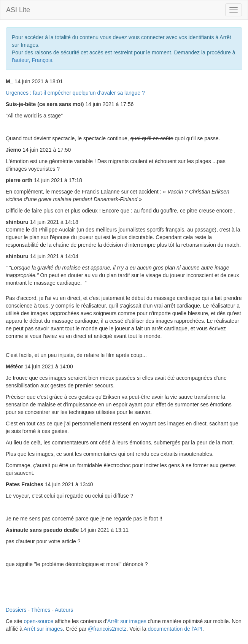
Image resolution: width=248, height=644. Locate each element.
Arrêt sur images (127, 621)
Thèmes (41, 610)
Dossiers (16, 610)
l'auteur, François (32, 60)
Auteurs (64, 610)
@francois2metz (107, 629)
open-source (38, 621)
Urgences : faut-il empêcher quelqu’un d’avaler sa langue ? (75, 93)
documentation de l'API (175, 629)
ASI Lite (18, 10)
